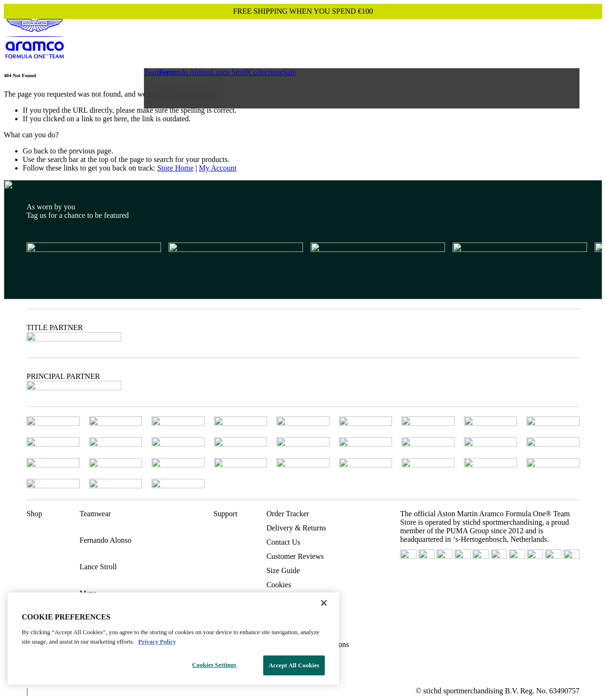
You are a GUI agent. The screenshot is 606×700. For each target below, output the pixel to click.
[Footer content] (303, 438)
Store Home (175, 168)
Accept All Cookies (294, 665)
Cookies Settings (214, 665)
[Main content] (303, 122)
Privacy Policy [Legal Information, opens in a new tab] (157, 642)
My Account (218, 168)
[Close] (324, 603)
